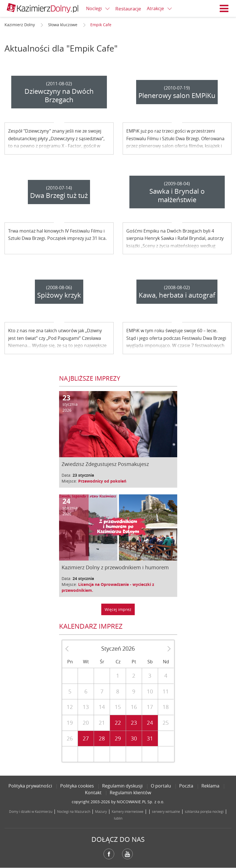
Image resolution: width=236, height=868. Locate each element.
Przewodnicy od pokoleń (102, 481)
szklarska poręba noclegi (204, 811)
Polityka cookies (77, 786)
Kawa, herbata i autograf (177, 295)
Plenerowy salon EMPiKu (177, 95)
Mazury (101, 811)
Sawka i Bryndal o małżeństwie (177, 195)
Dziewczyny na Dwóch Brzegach (59, 95)
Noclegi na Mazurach (74, 811)
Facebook (109, 854)
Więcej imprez (118, 609)
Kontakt (93, 793)
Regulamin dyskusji (122, 786)
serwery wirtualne (166, 811)
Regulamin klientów (130, 793)
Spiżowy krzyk (59, 295)
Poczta (186, 786)
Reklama (210, 786)
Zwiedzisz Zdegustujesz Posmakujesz (105, 464)
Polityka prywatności (30, 786)
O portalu (161, 786)
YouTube (127, 854)
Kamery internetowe (128, 811)
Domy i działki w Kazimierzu (31, 811)
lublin (118, 818)
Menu (224, 8)
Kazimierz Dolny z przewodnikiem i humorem (115, 567)
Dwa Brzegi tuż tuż (59, 195)
